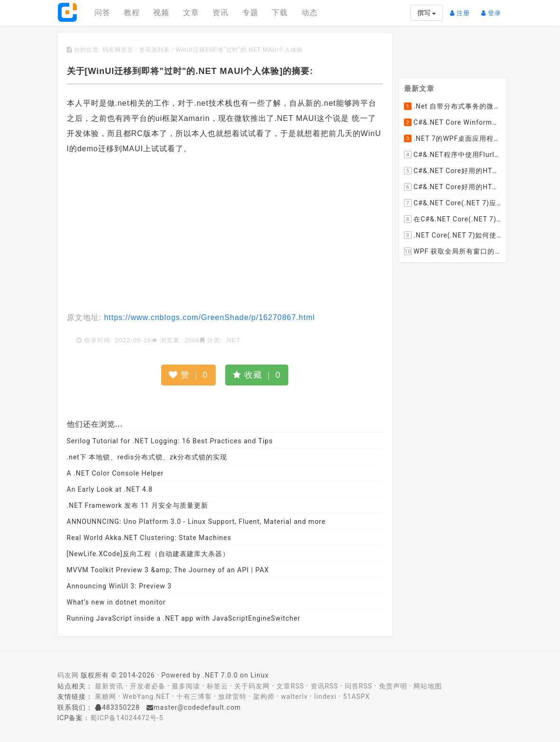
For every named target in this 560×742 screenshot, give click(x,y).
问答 (102, 13)
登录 (494, 9)
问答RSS (358, 686)
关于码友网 (252, 686)
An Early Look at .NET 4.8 (110, 489)
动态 (310, 13)
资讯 (220, 13)
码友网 (68, 675)
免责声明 (393, 686)
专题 (250, 13)
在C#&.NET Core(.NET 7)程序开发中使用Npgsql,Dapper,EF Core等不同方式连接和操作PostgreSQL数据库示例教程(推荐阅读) (453, 220)
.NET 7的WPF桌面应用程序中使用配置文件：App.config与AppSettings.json (453, 139)
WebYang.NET (146, 696)
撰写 (427, 13)
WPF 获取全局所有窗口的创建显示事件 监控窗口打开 (453, 252)
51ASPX (356, 696)
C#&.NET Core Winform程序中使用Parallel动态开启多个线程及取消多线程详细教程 (453, 123)
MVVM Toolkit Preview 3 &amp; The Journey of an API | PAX (168, 570)
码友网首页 (118, 50)
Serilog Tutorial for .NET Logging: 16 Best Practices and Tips (170, 441)
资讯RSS (324, 686)
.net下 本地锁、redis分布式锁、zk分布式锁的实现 (147, 457)
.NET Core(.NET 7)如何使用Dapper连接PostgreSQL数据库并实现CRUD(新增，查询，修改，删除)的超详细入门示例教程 (453, 236)
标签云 (217, 686)
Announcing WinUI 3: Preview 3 (119, 586)
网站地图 (428, 686)
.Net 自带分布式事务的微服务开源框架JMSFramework (453, 107)
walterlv (294, 696)
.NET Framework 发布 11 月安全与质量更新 (138, 505)
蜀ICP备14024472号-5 (127, 718)
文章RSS (290, 686)
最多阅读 (186, 686)
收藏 (257, 375)
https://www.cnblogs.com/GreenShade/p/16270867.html (208, 317)
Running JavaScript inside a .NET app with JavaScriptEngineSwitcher (184, 618)
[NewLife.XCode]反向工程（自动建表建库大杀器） (148, 554)
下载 (280, 13)
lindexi (326, 696)
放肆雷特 (232, 696)
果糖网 (106, 696)
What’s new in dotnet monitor (116, 602)
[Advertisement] (225, 234)
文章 (191, 13)
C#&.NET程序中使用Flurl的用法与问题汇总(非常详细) (453, 155)
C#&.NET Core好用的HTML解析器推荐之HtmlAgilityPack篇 (453, 171)
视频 (161, 13)
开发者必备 (148, 686)
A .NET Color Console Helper (115, 473)
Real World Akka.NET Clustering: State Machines (149, 538)
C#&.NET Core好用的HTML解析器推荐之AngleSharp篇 (453, 187)
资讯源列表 (154, 50)
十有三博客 (194, 696)
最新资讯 (109, 686)
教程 (132, 13)
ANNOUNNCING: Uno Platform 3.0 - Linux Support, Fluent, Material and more (196, 522)
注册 (462, 9)
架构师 (264, 696)
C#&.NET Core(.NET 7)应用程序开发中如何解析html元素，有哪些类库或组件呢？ (453, 203)
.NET (232, 340)
